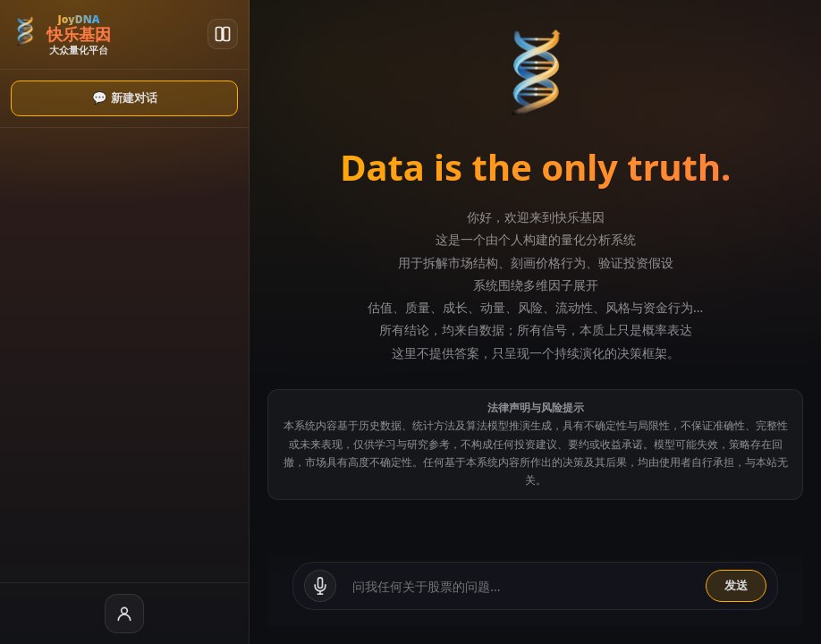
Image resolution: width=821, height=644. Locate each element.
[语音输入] (241, 586)
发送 (736, 585)
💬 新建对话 (85, 98)
